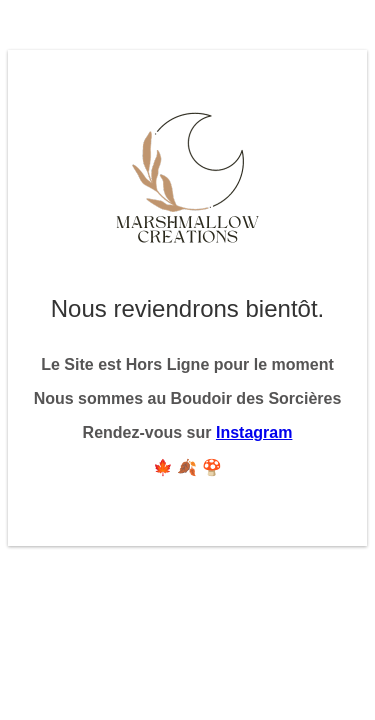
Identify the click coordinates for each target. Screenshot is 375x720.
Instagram (254, 432)
